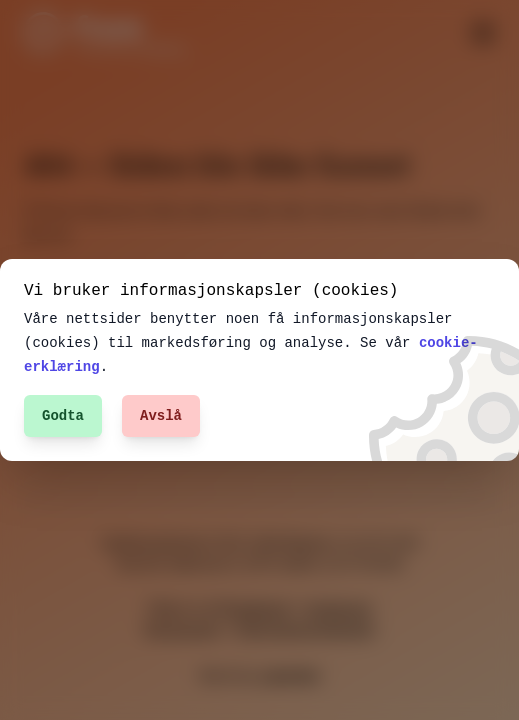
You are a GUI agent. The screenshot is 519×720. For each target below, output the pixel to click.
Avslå (161, 415)
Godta (63, 415)
